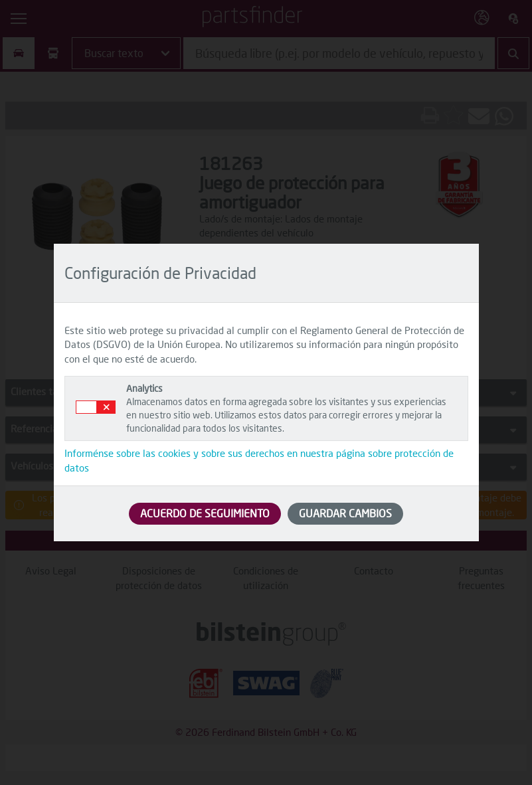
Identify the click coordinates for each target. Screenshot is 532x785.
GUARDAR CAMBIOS (345, 513)
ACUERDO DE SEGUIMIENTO (205, 513)
